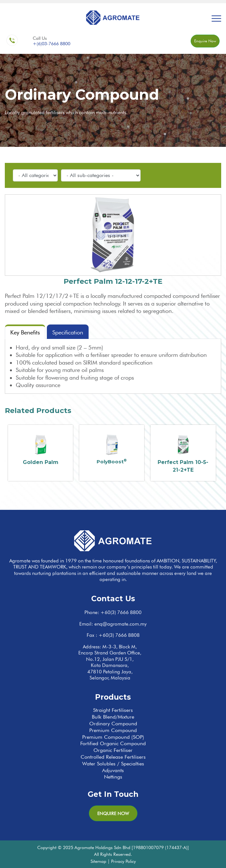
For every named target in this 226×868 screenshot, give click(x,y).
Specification (68, 332)
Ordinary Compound (113, 724)
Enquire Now (205, 41)
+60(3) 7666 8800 (121, 612)
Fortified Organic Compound (113, 743)
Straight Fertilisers (113, 710)
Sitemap (98, 861)
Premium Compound (113, 730)
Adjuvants (113, 770)
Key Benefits (25, 332)
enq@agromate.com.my (121, 624)
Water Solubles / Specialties (113, 764)
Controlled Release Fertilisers (113, 757)
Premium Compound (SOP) (113, 737)
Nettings (113, 777)
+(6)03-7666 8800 (52, 44)
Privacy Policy (123, 861)
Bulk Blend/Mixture (113, 717)
